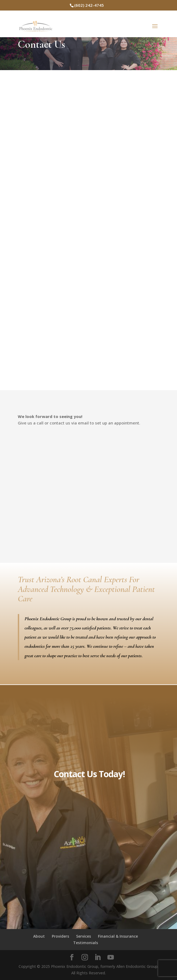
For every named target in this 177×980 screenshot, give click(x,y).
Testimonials (86, 943)
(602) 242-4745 (89, 5)
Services (84, 936)
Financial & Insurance (118, 936)
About (39, 936)
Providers (60, 936)
